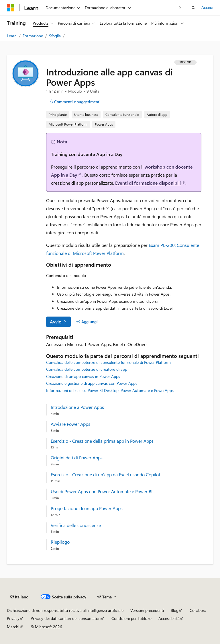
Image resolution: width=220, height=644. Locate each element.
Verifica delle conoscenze (76, 525)
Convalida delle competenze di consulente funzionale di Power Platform (108, 362)
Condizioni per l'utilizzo (131, 618)
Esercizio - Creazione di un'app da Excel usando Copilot (105, 475)
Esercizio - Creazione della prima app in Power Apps (102, 441)
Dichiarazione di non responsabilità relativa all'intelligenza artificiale (65, 610)
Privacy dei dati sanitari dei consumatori (66, 618)
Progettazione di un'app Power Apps (87, 508)
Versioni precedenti (147, 610)
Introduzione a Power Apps (77, 407)
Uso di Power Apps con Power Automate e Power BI (102, 491)
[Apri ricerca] (193, 8)
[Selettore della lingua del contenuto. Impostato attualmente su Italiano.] (19, 597)
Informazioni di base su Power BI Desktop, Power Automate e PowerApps (110, 390)
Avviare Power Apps (70, 424)
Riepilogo (60, 542)
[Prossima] (180, 8)
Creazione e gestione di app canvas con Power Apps (92, 383)
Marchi (13, 627)
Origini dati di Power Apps (77, 458)
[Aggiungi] (87, 322)
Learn (12, 36)
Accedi (207, 7)
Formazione (33, 36)
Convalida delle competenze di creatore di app (87, 369)
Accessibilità (169, 618)
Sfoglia (55, 36)
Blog (175, 610)
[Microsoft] (11, 8)
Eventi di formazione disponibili (148, 183)
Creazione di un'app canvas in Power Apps (83, 376)
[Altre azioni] (208, 36)
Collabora (198, 610)
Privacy (13, 618)
